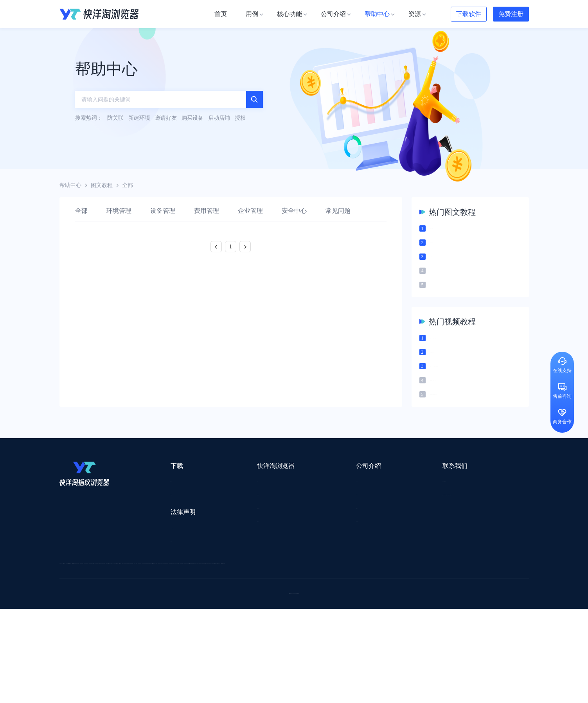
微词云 (68, 622)
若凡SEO (261, 643)
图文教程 (102, 185)
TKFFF (400, 632)
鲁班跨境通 (73, 612)
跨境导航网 (433, 632)
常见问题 (338, 211)
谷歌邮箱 (286, 622)
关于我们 (297, 504)
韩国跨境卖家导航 (204, 632)
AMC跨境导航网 (387, 643)
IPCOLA (107, 592)
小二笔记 (373, 612)
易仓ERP (230, 612)
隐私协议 (155, 565)
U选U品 (313, 602)
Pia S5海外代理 (394, 602)
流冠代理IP (211, 592)
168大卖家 (430, 643)
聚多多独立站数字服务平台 (340, 622)
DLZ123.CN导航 (448, 592)
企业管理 (250, 211)
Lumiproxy (327, 592)
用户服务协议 (161, 551)
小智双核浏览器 (79, 643)
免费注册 (511, 14)
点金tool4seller (277, 602)
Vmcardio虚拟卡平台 (268, 653)
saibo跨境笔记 (288, 592)
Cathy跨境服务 (481, 612)
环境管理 (119, 211)
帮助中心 (70, 185)
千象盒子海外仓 (191, 612)
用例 (218, 504)
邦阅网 (317, 612)
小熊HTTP (315, 653)
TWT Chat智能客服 (360, 653)
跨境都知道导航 (399, 592)
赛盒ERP (288, 612)
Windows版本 (160, 518)
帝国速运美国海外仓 (175, 622)
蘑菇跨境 (466, 622)
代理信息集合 (229, 532)
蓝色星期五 (468, 602)
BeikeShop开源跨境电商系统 (174, 643)
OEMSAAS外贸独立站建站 (129, 612)
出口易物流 (139, 602)
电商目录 (334, 632)
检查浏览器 (226, 518)
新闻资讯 (297, 518)
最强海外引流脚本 (303, 643)
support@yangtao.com (395, 504)
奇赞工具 (346, 643)
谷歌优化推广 (124, 632)
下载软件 (469, 14)
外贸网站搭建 (179, 602)
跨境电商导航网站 (228, 602)
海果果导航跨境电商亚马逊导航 (275, 632)
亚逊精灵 (405, 612)
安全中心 (294, 211)
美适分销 (97, 622)
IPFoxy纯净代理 (155, 653)
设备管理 (163, 211)
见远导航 (161, 632)
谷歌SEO (433, 622)
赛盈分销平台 (350, 602)
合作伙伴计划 (302, 546)
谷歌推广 (129, 622)
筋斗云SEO (369, 632)
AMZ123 (360, 592)
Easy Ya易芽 (471, 632)
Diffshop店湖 (398, 622)
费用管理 (207, 211)
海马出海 (221, 622)
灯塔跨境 (433, 602)
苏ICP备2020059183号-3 (357, 688)
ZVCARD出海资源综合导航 (93, 653)
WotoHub (177, 592)
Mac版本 (155, 504)
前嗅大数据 (440, 612)
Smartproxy (248, 592)
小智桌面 (119, 643)
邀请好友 (223, 546)
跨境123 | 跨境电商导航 (87, 602)
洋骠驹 (344, 612)
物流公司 (229, 643)
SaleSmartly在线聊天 (208, 653)
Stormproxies (141, 592)
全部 (81, 211)
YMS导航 (253, 622)
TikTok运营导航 (78, 632)
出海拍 (259, 612)
